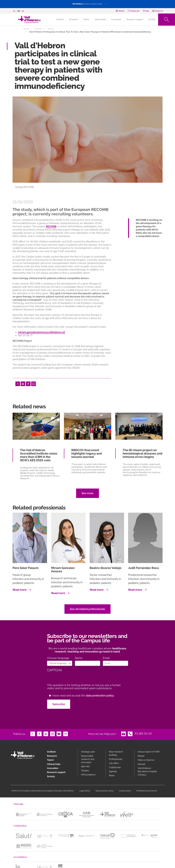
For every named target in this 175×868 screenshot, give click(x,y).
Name (79, 658)
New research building (116, 753)
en (19, 11)
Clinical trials (100, 19)
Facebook (28, 384)
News (51, 29)
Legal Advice (85, 791)
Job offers (114, 763)
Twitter (18, 384)
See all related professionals (87, 609)
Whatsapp (34, 384)
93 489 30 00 (143, 734)
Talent (86, 19)
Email (106, 658)
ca (14, 11)
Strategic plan (88, 752)
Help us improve (146, 760)
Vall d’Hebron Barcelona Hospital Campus (147, 771)
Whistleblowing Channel (147, 791)
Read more (20, 590)
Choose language (58, 658)
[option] (88, 145)
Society (152, 19)
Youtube (59, 734)
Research (74, 19)
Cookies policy (125, 791)
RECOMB (51, 226)
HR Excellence (88, 775)
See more (87, 493)
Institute (51, 752)
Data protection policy (105, 791)
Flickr (66, 734)
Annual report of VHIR (149, 752)
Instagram (52, 734)
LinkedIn (23, 384)
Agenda (113, 771)
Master (141, 756)
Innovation (116, 19)
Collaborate (115, 767)
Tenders (85, 771)
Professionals (116, 759)
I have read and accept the (83, 696)
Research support (135, 19)
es (23, 11)
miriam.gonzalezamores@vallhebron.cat (41, 332)
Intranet (141, 764)
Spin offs (85, 766)
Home (26, 29)
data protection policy (100, 696)
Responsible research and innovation (88, 759)
